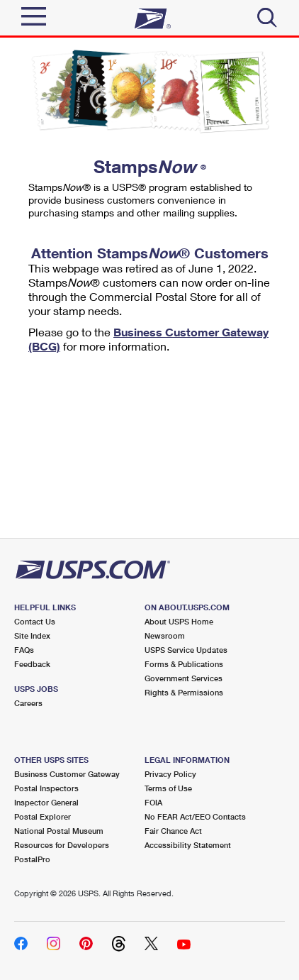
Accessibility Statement (188, 845)
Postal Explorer (43, 816)
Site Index (32, 635)
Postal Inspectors (46, 788)
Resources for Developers (62, 845)
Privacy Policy (170, 774)
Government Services (184, 678)
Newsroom (165, 635)
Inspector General (46, 802)
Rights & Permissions (184, 692)
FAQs (24, 650)
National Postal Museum (59, 831)
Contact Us (35, 621)
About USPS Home (179, 621)
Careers (28, 703)
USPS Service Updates (186, 650)
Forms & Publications (184, 664)
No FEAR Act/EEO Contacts (195, 816)
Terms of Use (168, 788)
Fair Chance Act (173, 831)
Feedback (32, 664)
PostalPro (32, 859)
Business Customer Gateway (67, 774)
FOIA (153, 802)
